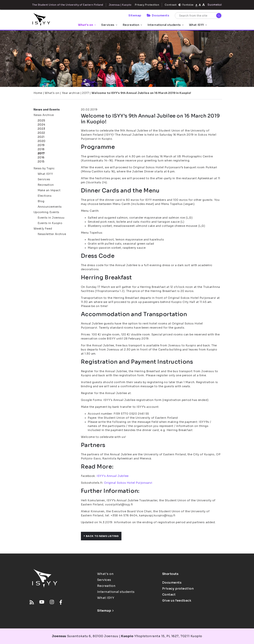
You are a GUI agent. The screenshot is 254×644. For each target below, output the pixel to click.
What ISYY (198, 25)
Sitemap (135, 15)
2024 (41, 125)
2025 (41, 121)
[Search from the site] (198, 16)
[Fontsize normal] (196, 5)
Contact (169, 595)
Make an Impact (49, 190)
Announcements (50, 207)
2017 (86, 93)
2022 (41, 133)
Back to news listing (101, 536)
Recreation (132, 25)
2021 (41, 137)
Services (109, 25)
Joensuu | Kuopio (120, 5)
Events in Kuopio (50, 223)
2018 (41, 149)
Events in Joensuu (51, 218)
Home (38, 93)
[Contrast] (180, 5)
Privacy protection (178, 589)
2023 (41, 129)
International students (165, 25)
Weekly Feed (43, 229)
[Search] (219, 16)
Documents (158, 15)
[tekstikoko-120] (204, 5)
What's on (87, 25)
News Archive (44, 115)
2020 (42, 141)
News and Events (47, 110)
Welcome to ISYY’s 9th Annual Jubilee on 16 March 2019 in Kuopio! (141, 93)
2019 (41, 145)
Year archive (71, 93)
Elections (45, 196)
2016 (41, 157)
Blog (41, 201)
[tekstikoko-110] (200, 5)
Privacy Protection (147, 5)
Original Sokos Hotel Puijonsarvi (128, 483)
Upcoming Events (46, 212)
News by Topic (44, 168)
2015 (41, 162)
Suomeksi (215, 5)
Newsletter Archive (52, 234)
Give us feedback (177, 601)
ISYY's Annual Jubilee (113, 476)
